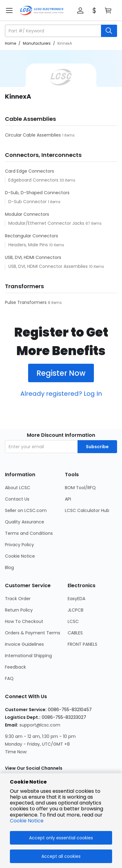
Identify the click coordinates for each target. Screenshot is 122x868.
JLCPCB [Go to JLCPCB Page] (76, 610)
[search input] (54, 31)
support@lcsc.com (40, 725)
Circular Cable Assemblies (34, 135)
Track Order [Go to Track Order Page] (18, 599)
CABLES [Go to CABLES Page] (75, 633)
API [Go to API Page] (68, 499)
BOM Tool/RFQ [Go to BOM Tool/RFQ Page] (80, 488)
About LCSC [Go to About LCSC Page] (18, 488)
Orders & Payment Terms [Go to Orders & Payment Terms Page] (33, 633)
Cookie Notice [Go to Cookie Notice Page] (20, 556)
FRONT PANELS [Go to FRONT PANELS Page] (82, 644)
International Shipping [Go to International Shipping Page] (28, 656)
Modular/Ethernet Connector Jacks (47, 223)
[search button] (109, 31)
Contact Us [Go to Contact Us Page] (17, 499)
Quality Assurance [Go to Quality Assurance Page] (25, 522)
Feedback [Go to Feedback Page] (15, 667)
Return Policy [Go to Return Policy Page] (19, 610)
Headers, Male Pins (29, 245)
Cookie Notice (27, 821)
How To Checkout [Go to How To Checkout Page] (24, 621)
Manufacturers (37, 43)
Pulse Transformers (26, 302)
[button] (80, 10)
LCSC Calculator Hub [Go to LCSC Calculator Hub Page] (87, 510)
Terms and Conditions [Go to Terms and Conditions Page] (29, 533)
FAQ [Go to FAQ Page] (9, 678)
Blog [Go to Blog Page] (9, 567)
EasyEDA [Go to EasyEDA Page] (76, 599)
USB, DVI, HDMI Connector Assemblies (49, 266)
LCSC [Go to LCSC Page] (73, 621)
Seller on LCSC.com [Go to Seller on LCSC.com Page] (26, 510)
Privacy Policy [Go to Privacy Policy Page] (19, 545)
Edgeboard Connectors (34, 180)
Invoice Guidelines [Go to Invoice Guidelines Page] (24, 644)
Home (11, 43)
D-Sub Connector (28, 202)
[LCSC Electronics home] (42, 10)
